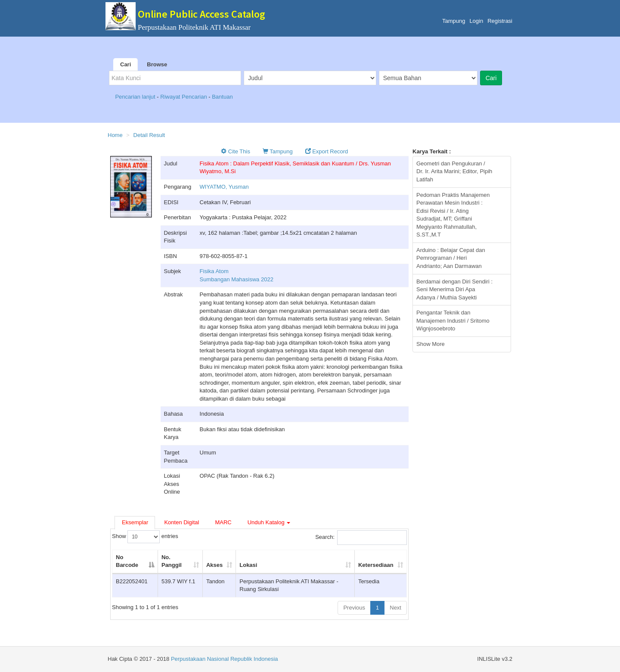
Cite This (236, 151)
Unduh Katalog (269, 522)
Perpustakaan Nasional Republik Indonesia (225, 659)
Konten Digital (181, 522)
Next (395, 608)
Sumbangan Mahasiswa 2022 (237, 279)
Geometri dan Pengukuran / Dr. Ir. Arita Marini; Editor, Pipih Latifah (454, 171)
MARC (223, 522)
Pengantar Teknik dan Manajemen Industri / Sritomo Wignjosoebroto (453, 320)
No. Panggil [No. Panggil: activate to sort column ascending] (172, 561)
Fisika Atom (214, 271)
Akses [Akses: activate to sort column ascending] (214, 565)
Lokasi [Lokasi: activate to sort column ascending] (248, 565)
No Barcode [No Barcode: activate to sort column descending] (127, 561)
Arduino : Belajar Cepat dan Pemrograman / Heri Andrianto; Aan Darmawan (451, 258)
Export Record (327, 151)
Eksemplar (135, 522)
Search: (361, 538)
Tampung (454, 21)
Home (115, 135)
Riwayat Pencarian (184, 97)
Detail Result (149, 135)
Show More (431, 344)
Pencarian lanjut (136, 97)
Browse (157, 64)
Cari (126, 64)
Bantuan (222, 97)
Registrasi (500, 21)
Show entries (145, 537)
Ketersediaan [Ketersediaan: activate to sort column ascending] (376, 565)
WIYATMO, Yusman (224, 187)
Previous (354, 608)
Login (476, 21)
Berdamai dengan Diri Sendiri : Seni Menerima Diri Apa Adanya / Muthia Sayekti (454, 289)
